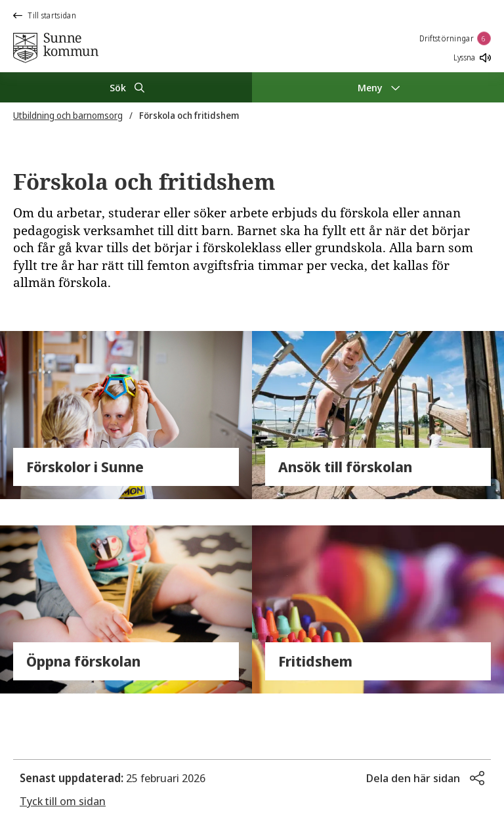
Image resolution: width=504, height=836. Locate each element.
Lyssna (472, 57)
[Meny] (378, 87)
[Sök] (126, 87)
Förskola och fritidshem (189, 115)
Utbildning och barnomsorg (68, 115)
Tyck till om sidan (63, 801)
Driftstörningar (455, 38)
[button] (425, 778)
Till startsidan (45, 15)
